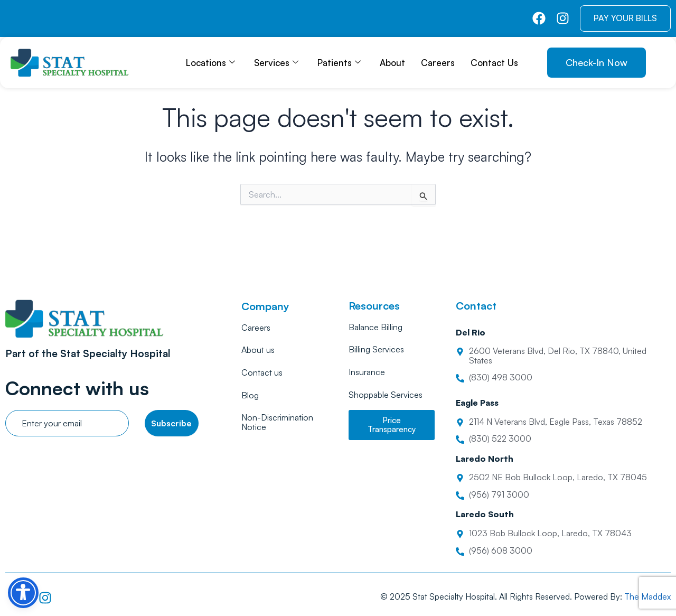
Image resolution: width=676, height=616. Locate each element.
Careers (438, 63)
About (392, 63)
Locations (210, 63)
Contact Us (494, 63)
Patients (339, 63)
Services (276, 63)
